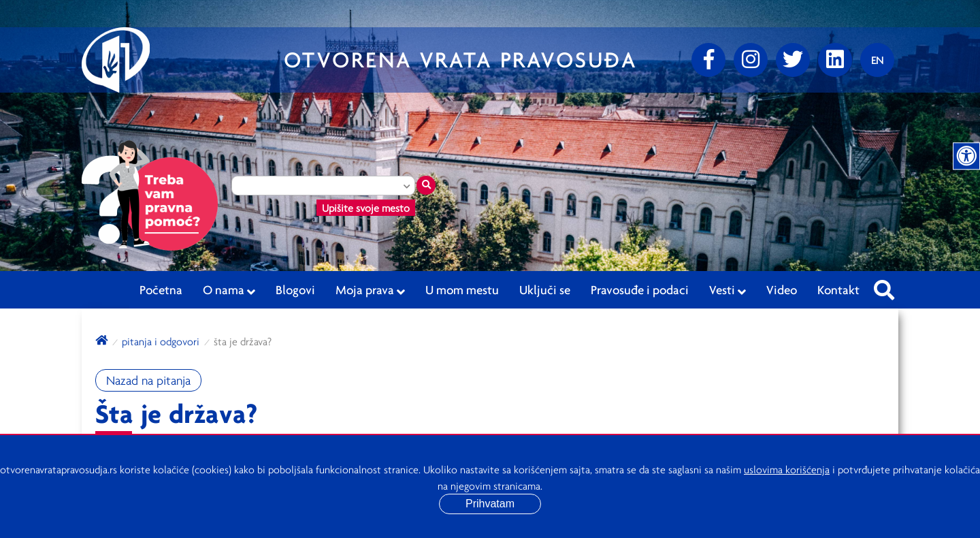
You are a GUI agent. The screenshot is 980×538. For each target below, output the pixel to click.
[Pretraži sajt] (884, 286)
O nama (229, 290)
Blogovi (295, 289)
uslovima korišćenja (787, 469)
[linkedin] (835, 60)
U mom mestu (462, 289)
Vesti (728, 290)
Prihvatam (490, 504)
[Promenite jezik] (877, 60)
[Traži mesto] (426, 185)
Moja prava (370, 290)
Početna (161, 289)
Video (782, 289)
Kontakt (838, 289)
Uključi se (545, 289)
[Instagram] (751, 60)
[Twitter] (793, 60)
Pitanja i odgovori (161, 341)
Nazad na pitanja (148, 380)
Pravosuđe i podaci (640, 289)
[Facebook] (708, 60)
